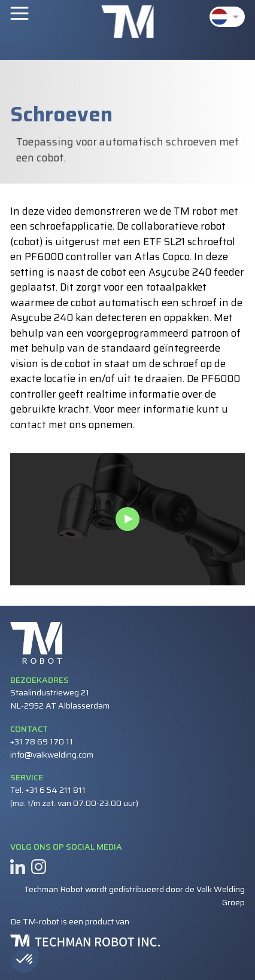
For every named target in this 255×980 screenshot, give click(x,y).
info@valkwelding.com (52, 755)
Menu (19, 13)
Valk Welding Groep (221, 896)
